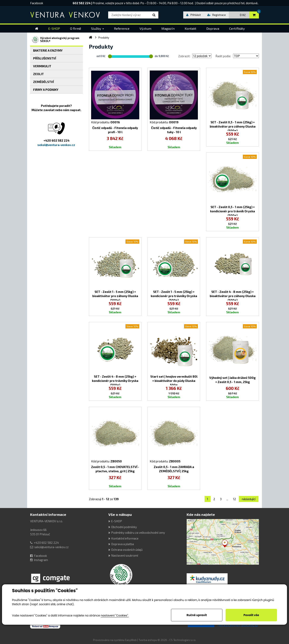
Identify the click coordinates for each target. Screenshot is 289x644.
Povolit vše (251, 615)
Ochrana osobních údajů (127, 550)
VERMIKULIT (42, 66)
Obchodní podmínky (124, 527)
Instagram (41, 560)
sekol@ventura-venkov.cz (51, 547)
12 (235, 499)
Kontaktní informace (48, 514)
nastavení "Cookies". (115, 615)
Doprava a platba (123, 544)
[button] (98, 29)
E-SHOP (117, 521)
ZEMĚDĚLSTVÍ (43, 82)
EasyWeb (131, 640)
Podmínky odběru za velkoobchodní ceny (138, 533)
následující (249, 499)
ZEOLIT (38, 74)
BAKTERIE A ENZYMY (48, 50)
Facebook (37, 3)
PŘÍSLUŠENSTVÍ (45, 58)
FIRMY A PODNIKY (46, 90)
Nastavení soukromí (125, 555)
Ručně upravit (197, 615)
